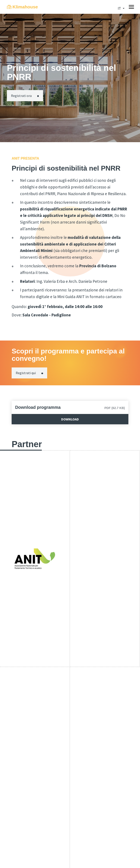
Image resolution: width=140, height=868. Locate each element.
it (120, 9)
